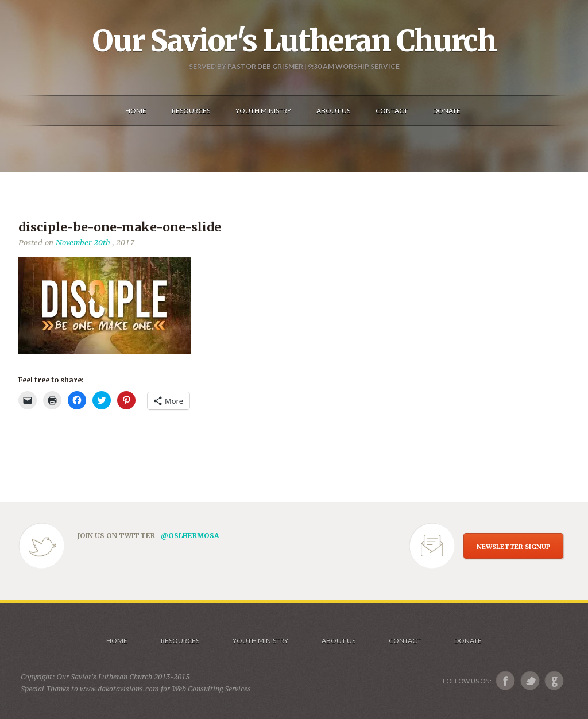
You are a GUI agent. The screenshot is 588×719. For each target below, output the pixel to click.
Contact (405, 641)
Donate (468, 641)
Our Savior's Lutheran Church (294, 41)
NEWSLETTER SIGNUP (513, 547)
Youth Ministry (260, 641)
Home (117, 641)
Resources (180, 641)
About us (339, 641)
